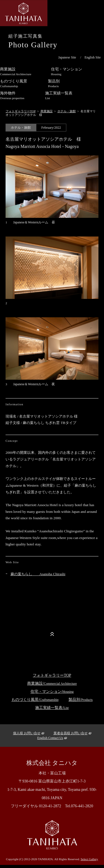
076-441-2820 (82, 806)
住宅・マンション (67, 71)
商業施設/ (52, 683)
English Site (93, 57)
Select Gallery (89, 859)
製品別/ (81, 699)
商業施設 (47, 111)
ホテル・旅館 (67, 111)
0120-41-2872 (50, 806)
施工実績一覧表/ (52, 708)
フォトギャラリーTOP (21, 111)
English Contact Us (50, 738)
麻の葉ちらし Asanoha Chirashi (38, 574)
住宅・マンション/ (52, 691)
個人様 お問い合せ (27, 733)
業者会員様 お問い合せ (71, 733)
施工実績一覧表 (59, 95)
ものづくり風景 (14, 83)
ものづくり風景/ (35, 699)
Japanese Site (67, 57)
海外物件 (12, 95)
